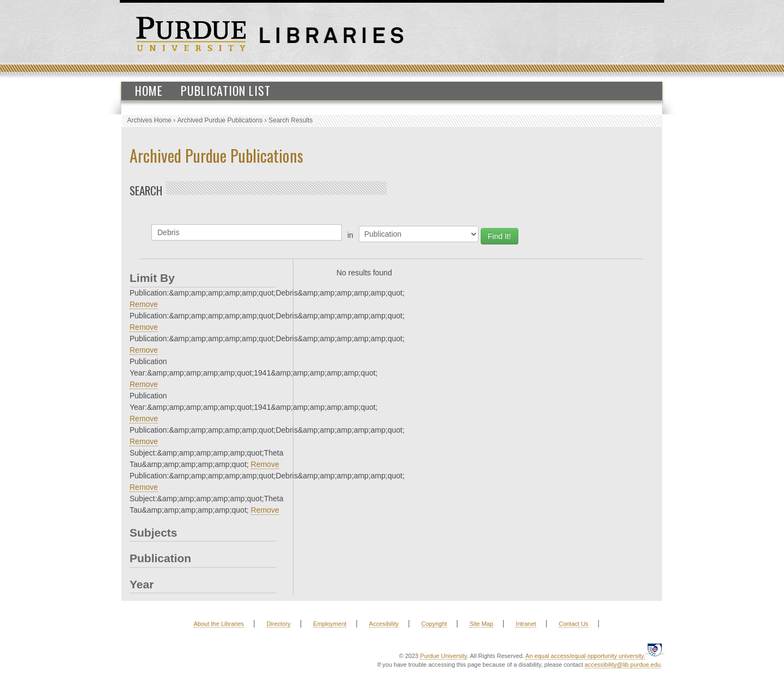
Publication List (226, 90)
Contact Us (573, 624)
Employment (330, 624)
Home (149, 90)
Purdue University (443, 656)
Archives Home (149, 120)
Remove (144, 304)
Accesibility (384, 624)
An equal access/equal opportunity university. (585, 656)
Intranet (526, 624)
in (350, 235)
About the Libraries (219, 624)
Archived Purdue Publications (220, 120)
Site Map (481, 624)
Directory (279, 624)
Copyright (434, 624)
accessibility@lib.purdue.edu (623, 665)
